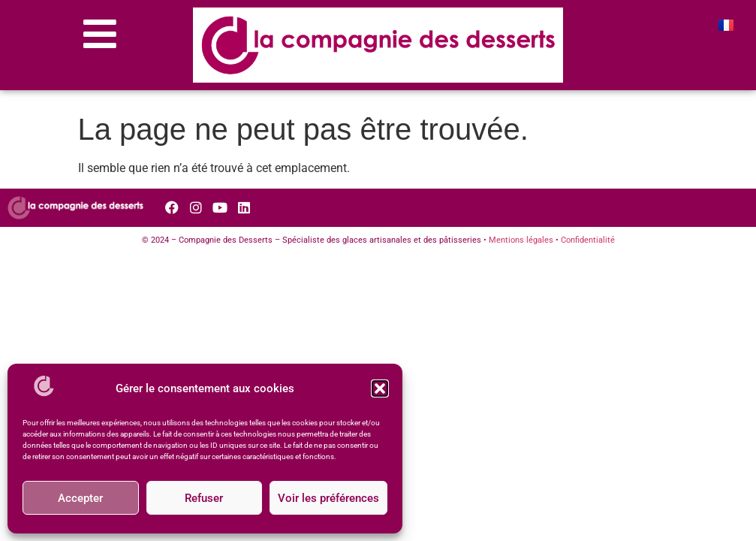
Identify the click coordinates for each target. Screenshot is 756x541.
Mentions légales (521, 240)
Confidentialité (588, 240)
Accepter (80, 498)
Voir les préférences (328, 498)
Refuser (204, 498)
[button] (380, 388)
